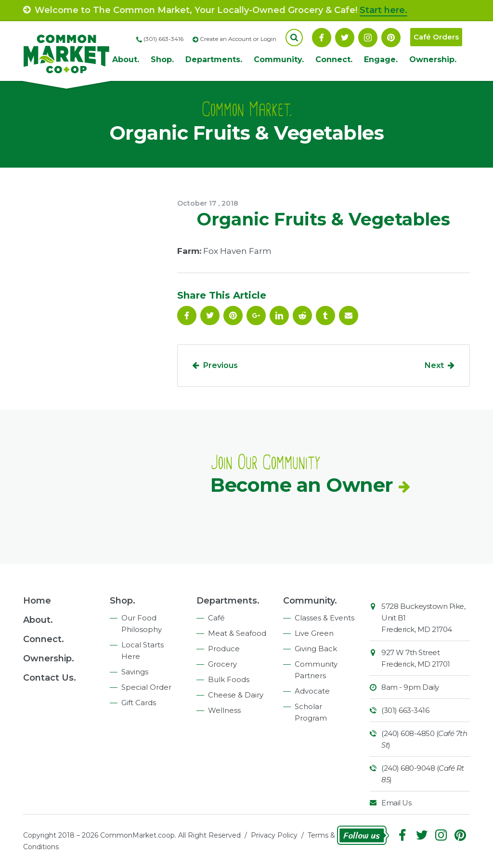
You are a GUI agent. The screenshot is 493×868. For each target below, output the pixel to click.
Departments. (214, 59)
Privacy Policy (274, 835)
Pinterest (391, 38)
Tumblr (325, 316)
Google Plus (256, 316)
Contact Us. (50, 678)
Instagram (368, 38)
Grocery (222, 664)
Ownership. (433, 59)
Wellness (224, 710)
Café (216, 618)
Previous (221, 365)
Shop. (162, 59)
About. (126, 59)
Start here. (383, 10)
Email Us (396, 803)
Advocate (312, 691)
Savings (135, 672)
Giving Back (316, 649)
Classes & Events (324, 618)
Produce (224, 649)
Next (434, 365)
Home (37, 601)
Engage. (381, 59)
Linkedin (279, 316)
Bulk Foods (229, 679)
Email (349, 316)
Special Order (146, 687)
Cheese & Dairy (236, 695)
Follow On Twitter (345, 38)
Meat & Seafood (237, 633)
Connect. (334, 59)
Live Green (314, 633)
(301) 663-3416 (405, 710)
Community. (279, 59)
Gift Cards (139, 703)
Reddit (302, 316)
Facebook (322, 38)
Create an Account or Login (238, 39)
